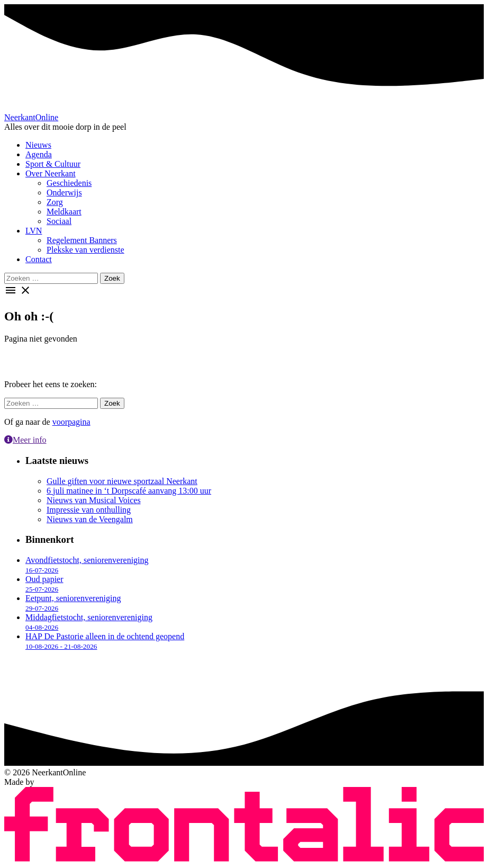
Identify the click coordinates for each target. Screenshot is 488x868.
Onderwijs (64, 193)
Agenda (39, 154)
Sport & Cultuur (53, 164)
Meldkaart (64, 212)
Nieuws (38, 145)
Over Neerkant (51, 173)
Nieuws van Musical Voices (94, 500)
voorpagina (71, 422)
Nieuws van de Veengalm (90, 519)
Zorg (55, 202)
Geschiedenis (69, 183)
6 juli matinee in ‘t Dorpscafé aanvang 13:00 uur (129, 491)
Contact (39, 259)
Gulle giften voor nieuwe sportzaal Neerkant (122, 481)
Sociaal (59, 221)
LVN (34, 231)
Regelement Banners (82, 240)
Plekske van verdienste (85, 250)
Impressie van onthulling (89, 510)
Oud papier (44, 584)
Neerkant (31, 117)
